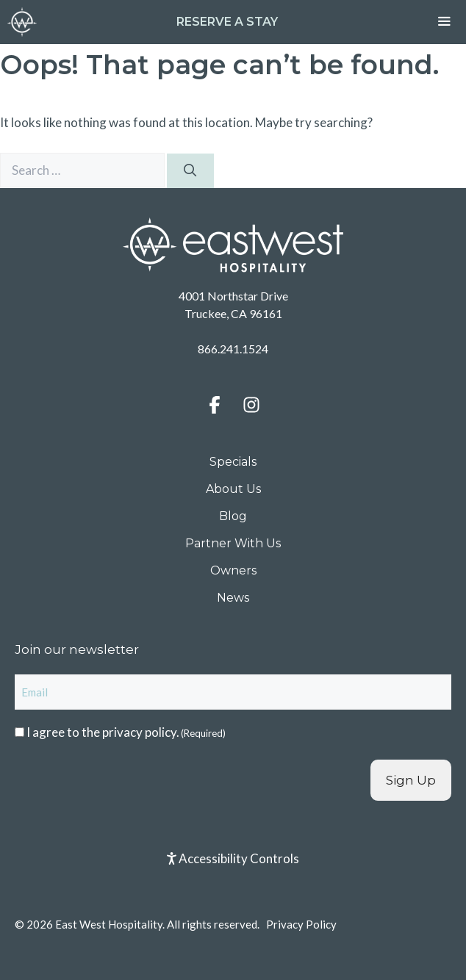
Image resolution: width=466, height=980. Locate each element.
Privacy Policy (301, 924)
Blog (233, 516)
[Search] (190, 171)
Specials (233, 462)
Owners (233, 570)
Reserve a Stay (227, 22)
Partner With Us (233, 543)
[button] (215, 405)
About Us (233, 489)
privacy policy (139, 732)
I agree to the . (126, 732)
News (233, 598)
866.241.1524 (233, 349)
